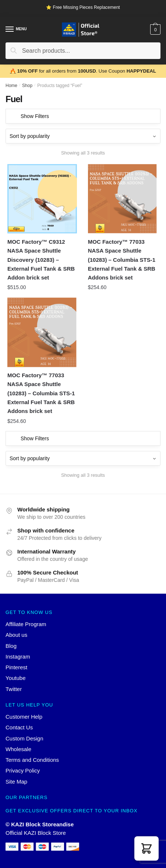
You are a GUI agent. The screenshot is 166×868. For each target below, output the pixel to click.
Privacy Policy (23, 770)
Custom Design (24, 738)
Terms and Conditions (32, 760)
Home (11, 86)
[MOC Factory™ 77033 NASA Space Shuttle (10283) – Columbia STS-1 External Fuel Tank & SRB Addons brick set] (123, 199)
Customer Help (24, 717)
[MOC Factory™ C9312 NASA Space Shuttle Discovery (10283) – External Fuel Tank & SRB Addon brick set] (42, 199)
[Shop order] (83, 136)
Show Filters (35, 116)
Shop (27, 86)
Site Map (16, 782)
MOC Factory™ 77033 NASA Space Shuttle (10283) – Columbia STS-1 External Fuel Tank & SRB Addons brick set (122, 260)
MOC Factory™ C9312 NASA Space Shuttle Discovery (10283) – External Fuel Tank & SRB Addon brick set (41, 260)
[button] (146, 848)
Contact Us (19, 727)
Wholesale (18, 749)
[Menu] (10, 29)
